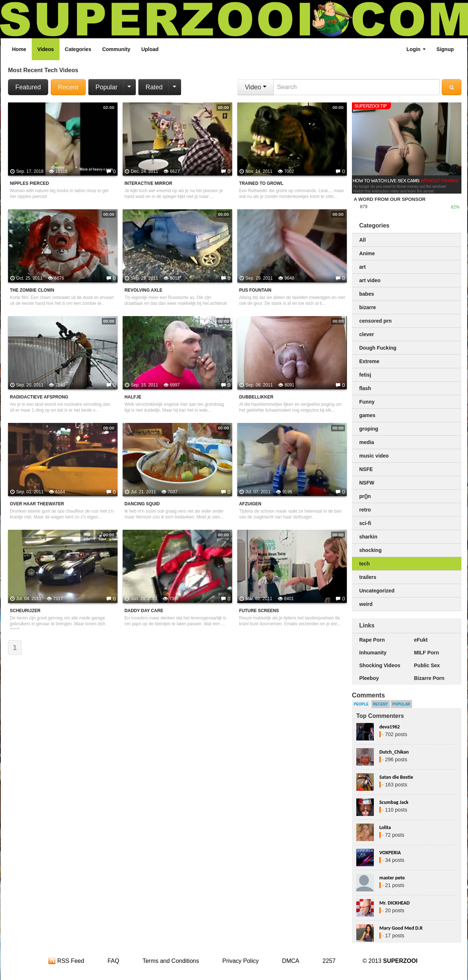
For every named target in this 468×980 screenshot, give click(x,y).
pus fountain (255, 290)
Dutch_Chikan (394, 752)
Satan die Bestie (396, 777)
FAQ (114, 961)
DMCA (291, 961)
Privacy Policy (241, 961)
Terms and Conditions (171, 961)
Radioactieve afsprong (39, 397)
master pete (392, 878)
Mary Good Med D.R (401, 928)
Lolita (385, 827)
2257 (329, 961)
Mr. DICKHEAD (394, 903)
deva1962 (390, 727)
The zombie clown (32, 290)
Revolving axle (143, 290)
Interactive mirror (148, 183)
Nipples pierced (29, 183)
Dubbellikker (256, 397)
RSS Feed (66, 961)
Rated (154, 87)
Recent (68, 87)
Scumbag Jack (394, 802)
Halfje (133, 397)
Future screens (259, 611)
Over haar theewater (37, 504)
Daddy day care (144, 611)
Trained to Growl (261, 183)
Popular (107, 87)
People (361, 704)
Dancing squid (142, 504)
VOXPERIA (390, 853)
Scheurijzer (25, 611)
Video (256, 87)
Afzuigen (250, 504)
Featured (28, 87)
